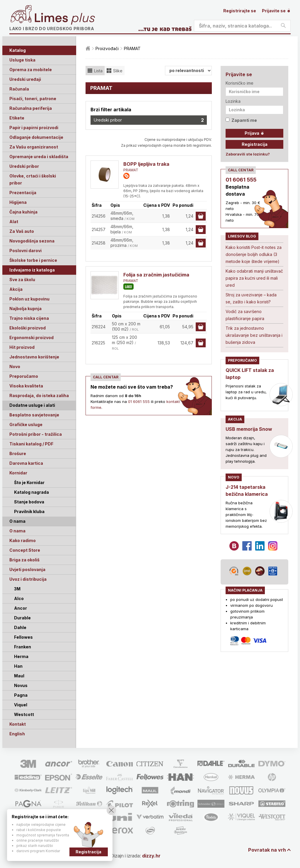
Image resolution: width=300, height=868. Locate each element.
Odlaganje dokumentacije (36, 137)
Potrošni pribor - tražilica (36, 434)
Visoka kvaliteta (26, 386)
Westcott (24, 714)
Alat (14, 222)
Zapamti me (241, 120)
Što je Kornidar (29, 482)
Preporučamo (24, 376)
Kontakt (18, 724)
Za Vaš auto (22, 231)
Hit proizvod (22, 347)
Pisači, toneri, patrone (33, 99)
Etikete (17, 118)
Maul (19, 676)
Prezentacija (23, 193)
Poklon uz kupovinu (29, 299)
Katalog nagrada (31, 492)
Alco (19, 598)
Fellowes (23, 637)
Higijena (18, 202)
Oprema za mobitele (31, 70)
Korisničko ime (240, 83)
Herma (21, 656)
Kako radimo (23, 540)
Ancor (21, 608)
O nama (17, 531)
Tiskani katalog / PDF (31, 444)
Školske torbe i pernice (33, 260)
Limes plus (65, 19)
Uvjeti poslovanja (27, 569)
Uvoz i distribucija (28, 579)
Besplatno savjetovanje (34, 415)
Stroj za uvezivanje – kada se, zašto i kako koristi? (251, 298)
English (17, 734)
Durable (22, 618)
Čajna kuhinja (23, 212)
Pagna (21, 695)
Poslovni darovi (25, 251)
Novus (21, 685)
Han (18, 666)
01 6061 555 (139, 401)
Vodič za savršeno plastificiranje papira (245, 315)
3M (17, 589)
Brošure (18, 453)
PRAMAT (131, 170)
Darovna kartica (26, 463)
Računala (19, 89)
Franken (23, 647)
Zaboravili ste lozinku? (248, 154)
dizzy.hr (151, 856)
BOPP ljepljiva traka (146, 164)
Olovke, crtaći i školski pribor (33, 179)
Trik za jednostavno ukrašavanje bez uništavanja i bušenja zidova (254, 335)
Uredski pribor (24, 166)
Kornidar (18, 473)
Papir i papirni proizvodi (34, 128)
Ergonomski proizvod (31, 338)
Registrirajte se (240, 11)
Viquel (21, 705)
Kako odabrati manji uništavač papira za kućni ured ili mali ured (254, 278)
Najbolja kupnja (25, 309)
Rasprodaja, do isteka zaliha (39, 395)
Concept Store (25, 550)
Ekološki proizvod (28, 328)
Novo (15, 366)
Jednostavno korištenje (34, 357)
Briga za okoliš (24, 560)
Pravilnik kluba (29, 511)
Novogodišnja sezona (32, 241)
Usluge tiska (22, 60)
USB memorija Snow (249, 429)
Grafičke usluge (26, 424)
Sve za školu (22, 280)
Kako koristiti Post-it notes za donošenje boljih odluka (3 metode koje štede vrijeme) (254, 254)
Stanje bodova (29, 502)
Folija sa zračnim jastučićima (156, 275)
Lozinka (233, 101)
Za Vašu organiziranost (34, 147)
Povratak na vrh (267, 850)
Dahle (20, 627)
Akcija (16, 289)
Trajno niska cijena (29, 318)
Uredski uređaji (25, 79)
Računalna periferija (31, 108)
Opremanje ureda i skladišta (39, 157)
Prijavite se (276, 11)
